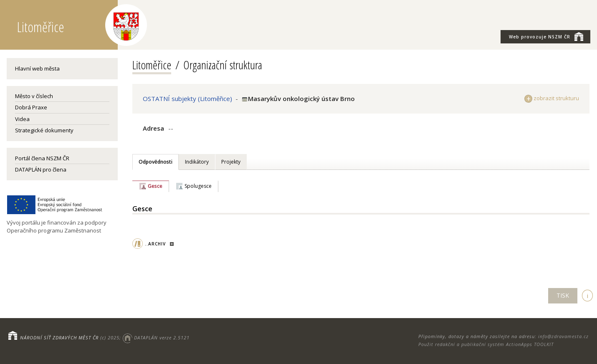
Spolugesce (198, 186)
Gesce (155, 186)
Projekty (231, 162)
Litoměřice (152, 65)
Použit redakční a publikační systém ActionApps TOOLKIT (486, 344)
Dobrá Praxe (31, 107)
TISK (563, 295)
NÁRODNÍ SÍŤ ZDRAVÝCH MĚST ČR (59, 337)
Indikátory (197, 162)
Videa (22, 119)
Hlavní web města (37, 68)
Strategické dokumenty (44, 130)
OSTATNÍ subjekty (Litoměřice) (187, 99)
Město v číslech (34, 96)
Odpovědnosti (156, 162)
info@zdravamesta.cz (563, 336)
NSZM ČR (546, 36)
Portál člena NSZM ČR (42, 158)
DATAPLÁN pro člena (41, 169)
